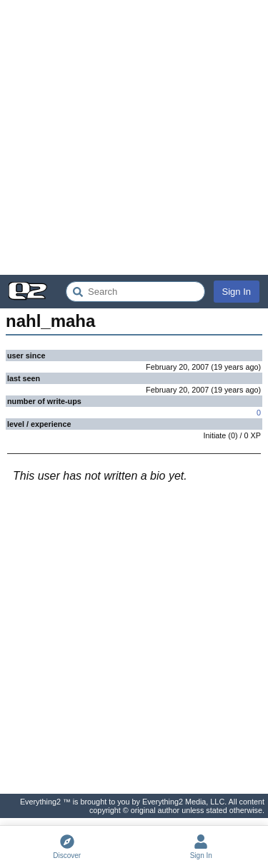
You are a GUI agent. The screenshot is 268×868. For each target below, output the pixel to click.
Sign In (237, 292)
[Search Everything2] (135, 292)
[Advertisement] (134, 137)
